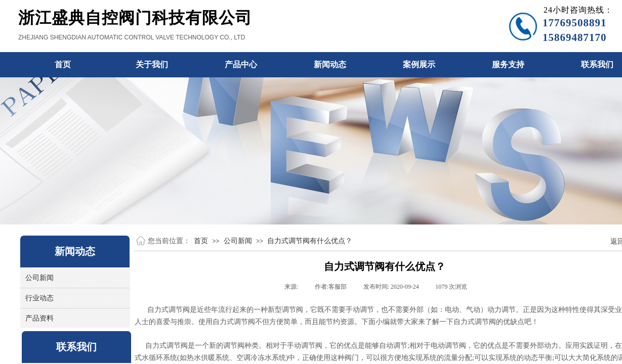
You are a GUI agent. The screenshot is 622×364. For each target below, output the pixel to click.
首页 (201, 241)
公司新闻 (238, 241)
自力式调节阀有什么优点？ (310, 241)
